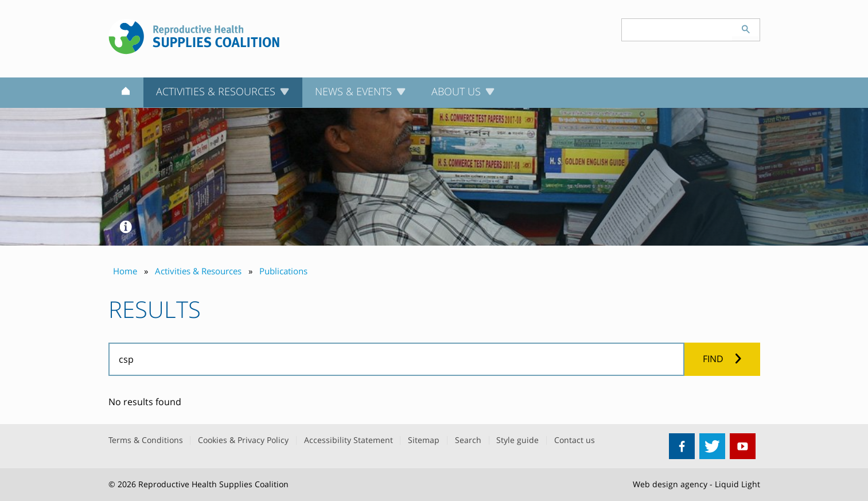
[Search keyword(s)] (677, 30)
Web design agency (670, 484)
